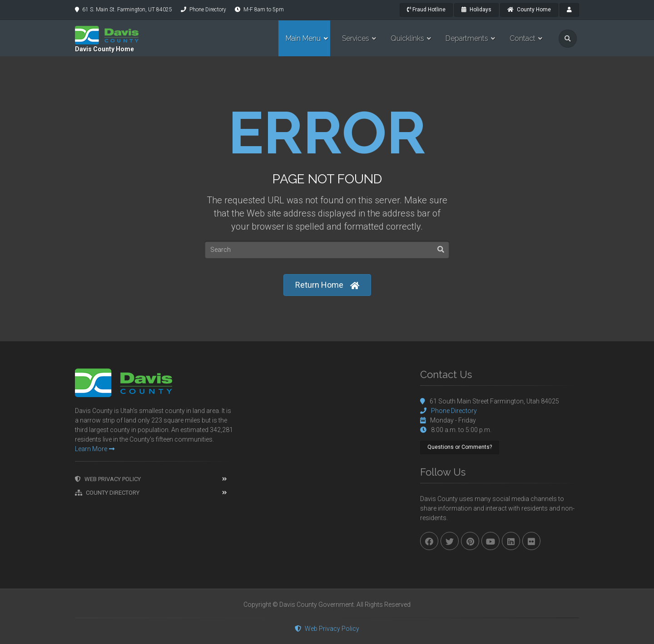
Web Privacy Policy (108, 479)
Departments (467, 38)
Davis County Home (104, 49)
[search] (568, 39)
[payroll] (569, 10)
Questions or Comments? (460, 447)
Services (356, 38)
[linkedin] (511, 541)
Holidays (476, 10)
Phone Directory (208, 10)
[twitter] (450, 541)
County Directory (107, 493)
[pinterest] (470, 541)
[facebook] (429, 541)
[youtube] (490, 541)
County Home (529, 10)
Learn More (95, 449)
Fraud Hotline (426, 10)
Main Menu (303, 38)
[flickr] (531, 541)
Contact (523, 38)
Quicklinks (407, 38)
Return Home (327, 285)
